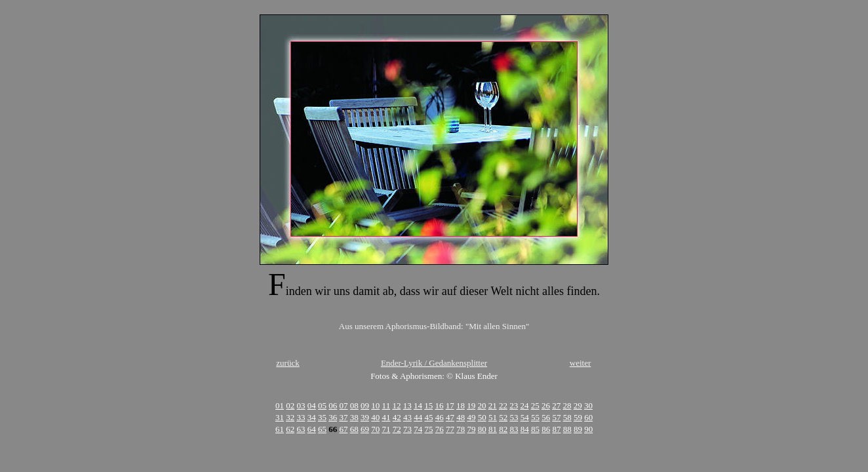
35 (322, 417)
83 (514, 429)
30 (588, 405)
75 (428, 429)
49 (471, 417)
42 (397, 417)
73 (407, 429)
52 (503, 417)
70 (375, 429)
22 (503, 405)
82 (503, 429)
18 (461, 405)
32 (290, 417)
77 (450, 429)
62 (290, 429)
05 (322, 405)
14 (418, 405)
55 (535, 417)
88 (567, 429)
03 (301, 405)
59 (578, 417)
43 (407, 417)
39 (365, 417)
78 (461, 429)
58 (567, 417)
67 (343, 429)
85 (535, 429)
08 (354, 405)
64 (312, 429)
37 (343, 417)
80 (482, 429)
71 (386, 429)
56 (546, 417)
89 (578, 429)
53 (514, 417)
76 (440, 429)
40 (375, 417)
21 (493, 405)
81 (493, 429)
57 (556, 417)
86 (546, 429)
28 (567, 405)
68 (354, 429)
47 (450, 417)
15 (428, 405)
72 (397, 429)
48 (461, 417)
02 (290, 405)
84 (525, 429)
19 (471, 405)
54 (525, 417)
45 (428, 417)
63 (301, 429)
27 (556, 405)
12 (396, 405)
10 (375, 405)
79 (471, 429)
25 (535, 405)
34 (312, 417)
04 (312, 405)
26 (546, 405)
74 (418, 429)
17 (450, 405)
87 (556, 429)
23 (514, 405)
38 (354, 417)
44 (418, 417)
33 (301, 417)
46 (440, 417)
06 (333, 405)
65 (322, 429)
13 (407, 405)
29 (578, 405)
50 (482, 417)
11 (386, 405)
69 (365, 429)
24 (524, 405)
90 (588, 429)
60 (588, 417)
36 (333, 417)
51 (493, 417)
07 (344, 405)
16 (439, 405)
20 (482, 405)
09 (365, 405)
